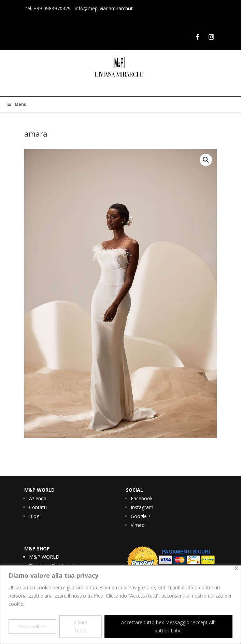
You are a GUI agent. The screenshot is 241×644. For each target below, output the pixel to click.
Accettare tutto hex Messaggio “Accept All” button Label (168, 626)
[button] (206, 160)
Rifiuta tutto (80, 626)
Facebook (142, 498)
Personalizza (32, 626)
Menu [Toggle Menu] (17, 104)
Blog (34, 516)
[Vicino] (236, 568)
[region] (120, 605)
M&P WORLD (44, 557)
